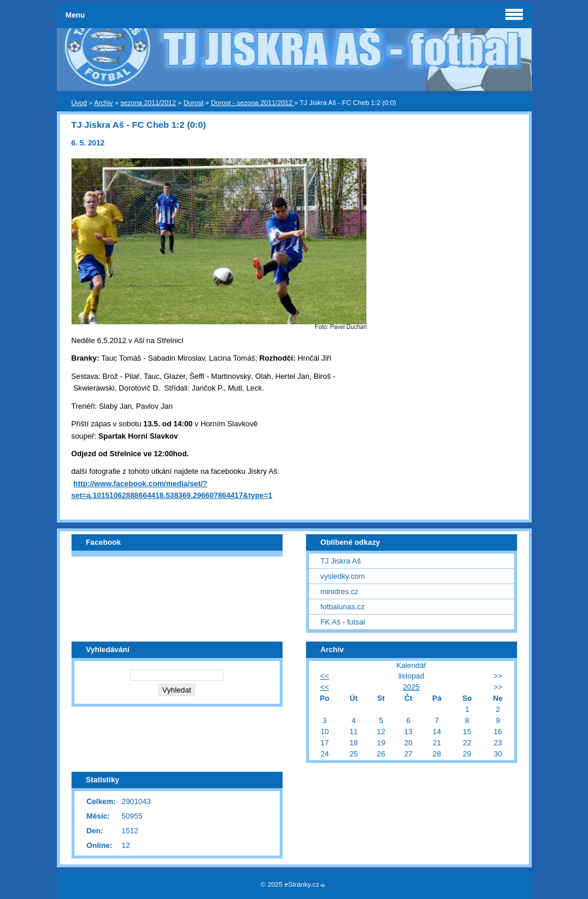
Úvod (79, 103)
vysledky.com (343, 576)
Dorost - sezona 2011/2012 (253, 103)
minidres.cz (340, 591)
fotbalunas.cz (343, 607)
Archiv (104, 103)
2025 (411, 687)
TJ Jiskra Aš (341, 561)
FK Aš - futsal (343, 622)
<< (324, 676)
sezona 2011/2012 (148, 103)
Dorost (193, 103)
